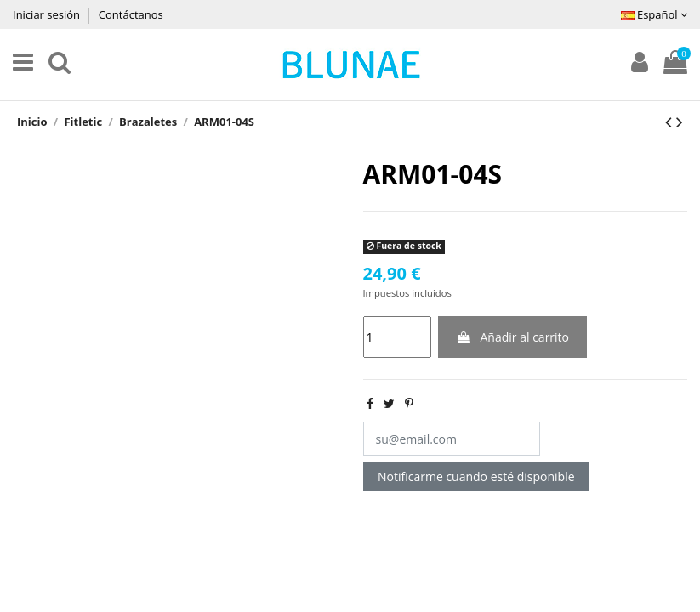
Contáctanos (131, 14)
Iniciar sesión (48, 14)
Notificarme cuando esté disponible (476, 476)
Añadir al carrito (512, 337)
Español (654, 14)
